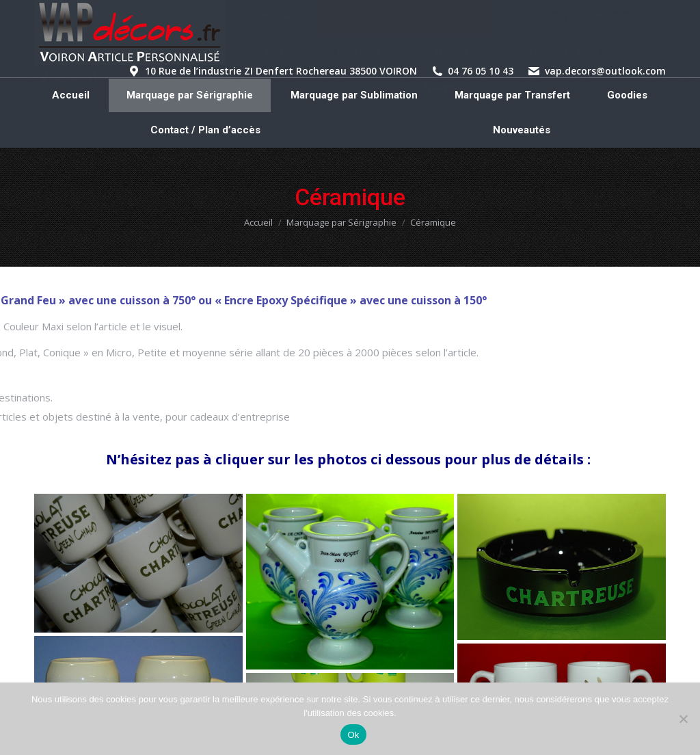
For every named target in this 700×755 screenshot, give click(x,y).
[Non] (683, 719)
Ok (353, 735)
